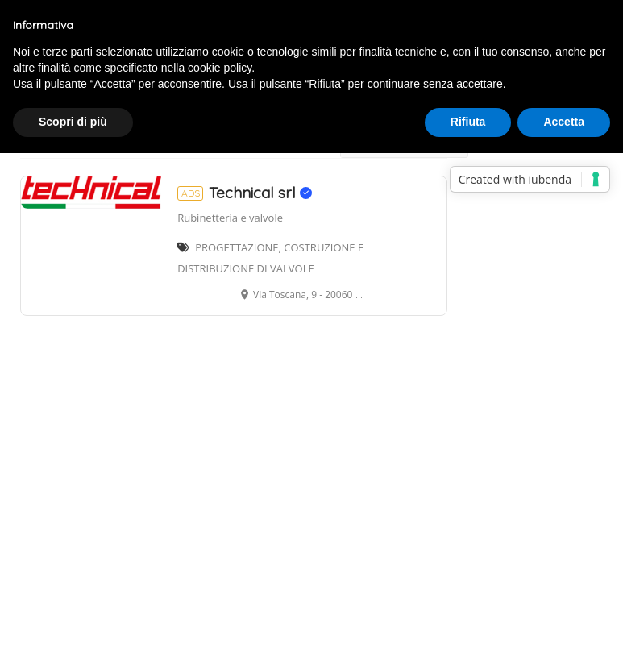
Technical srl (245, 193)
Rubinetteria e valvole (230, 218)
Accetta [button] (564, 122)
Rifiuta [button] (468, 122)
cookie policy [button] (220, 68)
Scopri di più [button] (73, 122)
